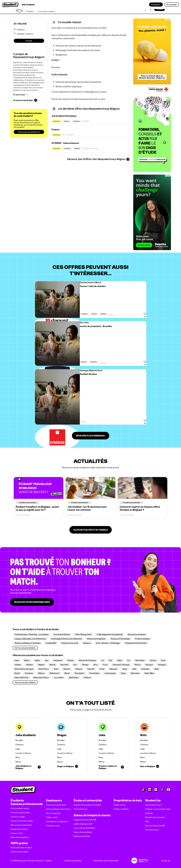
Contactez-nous (53, 826)
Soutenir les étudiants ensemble (87, 805)
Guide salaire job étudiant (21, 847)
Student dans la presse (155, 817)
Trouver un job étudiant (20, 812)
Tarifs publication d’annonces (58, 809)
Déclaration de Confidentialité (106, 861)
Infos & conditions (121, 809)
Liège (18, 749)
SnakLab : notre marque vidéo (158, 809)
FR (163, 861)
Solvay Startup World (83, 832)
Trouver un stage (18, 817)
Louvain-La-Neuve (23, 753)
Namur (18, 762)
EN (166, 861)
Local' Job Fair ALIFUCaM (84, 828)
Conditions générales (72, 861)
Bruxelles (19, 740)
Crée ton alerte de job (20, 808)
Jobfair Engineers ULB (83, 824)
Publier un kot (119, 805)
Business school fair (82, 836)
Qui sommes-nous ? (153, 805)
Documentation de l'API (155, 826)
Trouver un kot (17, 833)
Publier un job (52, 817)
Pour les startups (53, 813)
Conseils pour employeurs (57, 821)
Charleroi (19, 745)
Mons (18, 757)
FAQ (147, 821)
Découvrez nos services (56, 805)
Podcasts (149, 813)
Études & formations (19, 829)
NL (169, 861)
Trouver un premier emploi (22, 821)
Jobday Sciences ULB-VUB (85, 820)
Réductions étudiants (20, 837)
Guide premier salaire (19, 852)
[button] (29, 95)
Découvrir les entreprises (21, 825)
